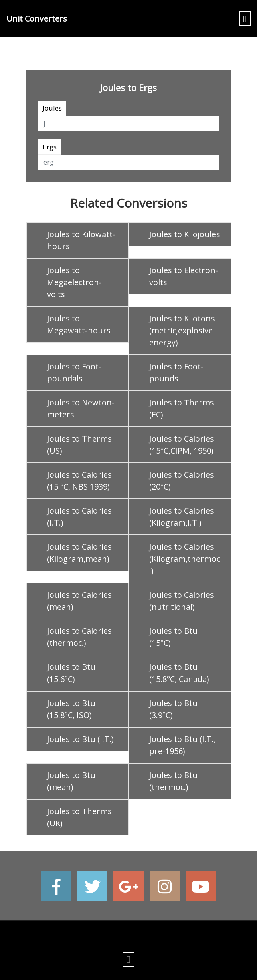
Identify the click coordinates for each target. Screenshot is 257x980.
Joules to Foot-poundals (74, 372)
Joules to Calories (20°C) (182, 481)
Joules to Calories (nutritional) (182, 601)
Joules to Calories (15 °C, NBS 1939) (79, 481)
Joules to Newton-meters (81, 408)
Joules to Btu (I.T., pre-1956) (182, 745)
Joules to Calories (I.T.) (79, 517)
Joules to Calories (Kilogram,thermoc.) (185, 559)
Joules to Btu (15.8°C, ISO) (71, 709)
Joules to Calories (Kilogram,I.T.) (182, 517)
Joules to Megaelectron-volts (74, 282)
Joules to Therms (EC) (182, 408)
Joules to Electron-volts (184, 276)
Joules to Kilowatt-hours (81, 240)
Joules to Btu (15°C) (173, 637)
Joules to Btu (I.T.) (80, 739)
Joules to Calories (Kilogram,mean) (79, 553)
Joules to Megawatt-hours (79, 324)
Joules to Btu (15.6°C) (71, 673)
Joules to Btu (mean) (71, 781)
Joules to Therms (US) (79, 445)
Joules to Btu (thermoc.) (173, 781)
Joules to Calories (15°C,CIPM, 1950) (182, 445)
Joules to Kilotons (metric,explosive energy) (182, 330)
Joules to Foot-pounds (176, 372)
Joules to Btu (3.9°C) (173, 709)
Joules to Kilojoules (185, 234)
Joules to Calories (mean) (79, 601)
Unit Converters (37, 19)
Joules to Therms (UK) (79, 817)
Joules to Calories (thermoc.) (79, 637)
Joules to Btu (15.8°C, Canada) (179, 673)
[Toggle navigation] (245, 19)
